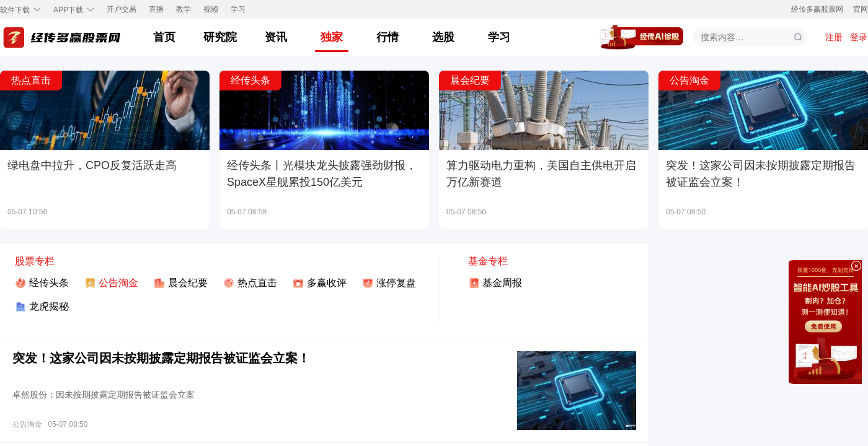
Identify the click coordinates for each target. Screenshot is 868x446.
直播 (156, 10)
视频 (211, 10)
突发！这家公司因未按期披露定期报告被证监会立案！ (161, 358)
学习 (238, 10)
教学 (184, 10)
